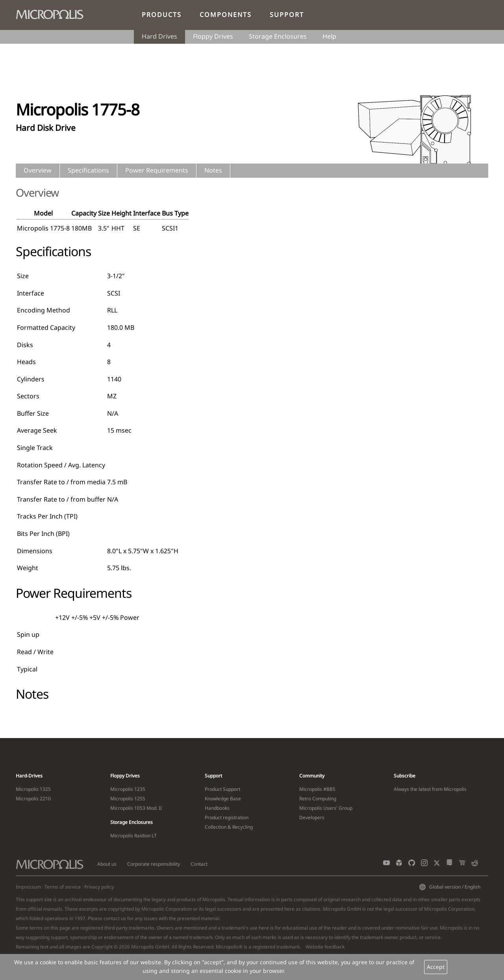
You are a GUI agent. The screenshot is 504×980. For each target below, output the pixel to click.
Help (329, 36)
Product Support (222, 789)
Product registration (227, 817)
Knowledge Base (223, 799)
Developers (312, 817)
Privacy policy (99, 887)
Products (162, 15)
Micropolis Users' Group (326, 808)
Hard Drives (159, 36)
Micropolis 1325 (33, 789)
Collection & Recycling (229, 827)
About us (107, 864)
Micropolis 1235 (128, 789)
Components (226, 15)
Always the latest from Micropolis (430, 789)
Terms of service (63, 887)
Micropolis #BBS (317, 789)
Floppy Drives (213, 36)
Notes (213, 170)
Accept (436, 967)
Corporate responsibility (154, 864)
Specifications (88, 170)
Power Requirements (157, 170)
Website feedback (325, 947)
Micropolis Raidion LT (133, 836)
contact (112, 918)
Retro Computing (318, 799)
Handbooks (217, 808)
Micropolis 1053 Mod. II (136, 808)
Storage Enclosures (278, 36)
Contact (199, 864)
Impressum (28, 887)
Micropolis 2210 (33, 799)
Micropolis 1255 (128, 799)
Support (287, 15)
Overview (38, 170)
